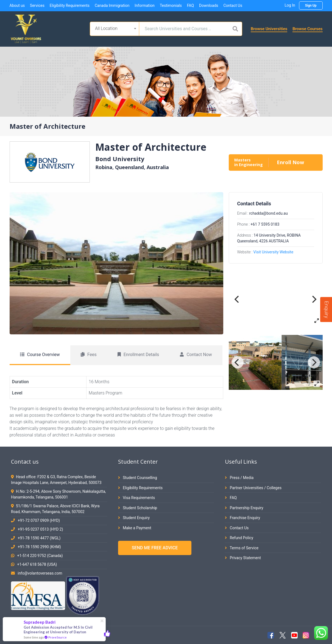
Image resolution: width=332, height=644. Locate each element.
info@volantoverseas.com (40, 573)
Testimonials (171, 5)
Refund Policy (239, 538)
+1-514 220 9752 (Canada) (40, 556)
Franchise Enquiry (242, 518)
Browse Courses (307, 29)
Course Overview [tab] (40, 355)
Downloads (209, 5)
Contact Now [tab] (196, 355)
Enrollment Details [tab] (138, 355)
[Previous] (238, 299)
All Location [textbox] (106, 28)
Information (145, 5)
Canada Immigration (112, 5)
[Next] (314, 299)
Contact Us (233, 5)
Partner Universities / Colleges (253, 488)
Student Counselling (138, 478)
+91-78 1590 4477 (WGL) (39, 538)
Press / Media (239, 478)
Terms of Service (242, 548)
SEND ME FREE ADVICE (155, 548)
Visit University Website (274, 252)
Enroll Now (290, 162)
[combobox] (115, 29)
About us (17, 5)
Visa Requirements (137, 498)
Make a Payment (135, 528)
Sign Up (311, 5)
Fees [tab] (89, 355)
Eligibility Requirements (70, 5)
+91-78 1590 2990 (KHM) (39, 547)
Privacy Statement (243, 558)
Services (37, 5)
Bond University (120, 159)
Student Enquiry (134, 518)
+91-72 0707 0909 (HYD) (39, 520)
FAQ (190, 5)
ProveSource (58, 637)
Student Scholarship (138, 508)
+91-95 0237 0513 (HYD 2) (40, 529)
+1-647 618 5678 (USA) (37, 564)
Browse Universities (269, 29)
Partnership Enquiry (244, 508)
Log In (290, 5)
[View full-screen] (317, 321)
